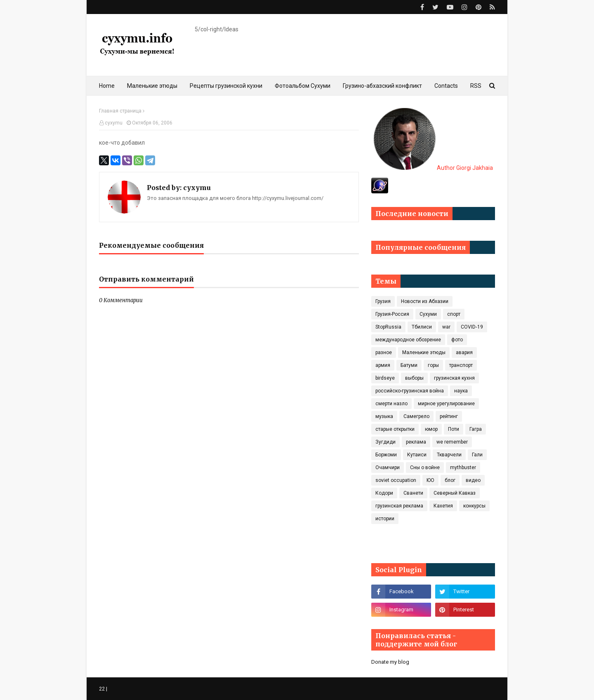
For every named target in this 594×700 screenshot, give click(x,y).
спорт (454, 314)
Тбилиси (422, 327)
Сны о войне (425, 467)
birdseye (385, 378)
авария (464, 352)
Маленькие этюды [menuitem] (152, 86)
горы (433, 365)
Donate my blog (390, 662)
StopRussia (388, 327)
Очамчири (388, 467)
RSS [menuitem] (476, 86)
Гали (477, 455)
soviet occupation (396, 480)
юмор (431, 429)
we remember (452, 442)
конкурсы (474, 506)
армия (383, 365)
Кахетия (443, 506)
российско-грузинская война (410, 391)
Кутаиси (417, 455)
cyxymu (114, 123)
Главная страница (120, 111)
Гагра (476, 429)
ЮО (430, 480)
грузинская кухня (454, 378)
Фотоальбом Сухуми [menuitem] (303, 86)
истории (385, 519)
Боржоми (386, 455)
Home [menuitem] (107, 86)
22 (102, 689)
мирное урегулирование (446, 404)
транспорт (461, 365)
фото (457, 340)
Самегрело (416, 416)
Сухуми (428, 314)
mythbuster (463, 467)
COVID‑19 (472, 327)
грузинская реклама (399, 506)
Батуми (409, 365)
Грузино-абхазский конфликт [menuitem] (382, 86)
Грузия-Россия (392, 314)
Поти (454, 429)
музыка (384, 416)
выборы (414, 378)
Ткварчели (449, 455)
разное (384, 352)
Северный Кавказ (455, 493)
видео (473, 480)
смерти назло (391, 404)
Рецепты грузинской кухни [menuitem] (226, 86)
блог (450, 480)
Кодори (384, 493)
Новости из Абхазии (425, 301)
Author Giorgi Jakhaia (433, 168)
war (446, 327)
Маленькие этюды (424, 352)
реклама (416, 442)
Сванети (413, 493)
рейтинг (449, 416)
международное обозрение (408, 340)
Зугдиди (385, 442)
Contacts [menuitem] (446, 86)
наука (461, 391)
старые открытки (395, 429)
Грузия (383, 301)
